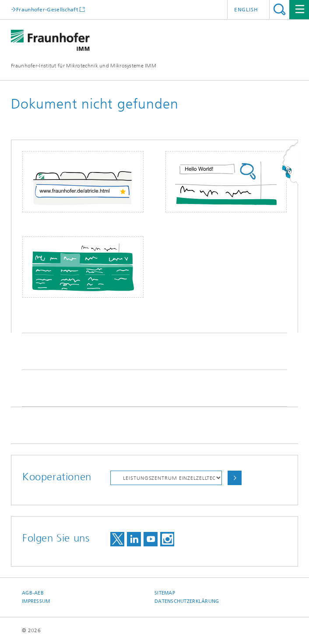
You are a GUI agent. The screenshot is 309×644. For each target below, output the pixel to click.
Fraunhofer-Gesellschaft (47, 9)
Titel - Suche (279, 9)
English (246, 10)
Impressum (36, 601)
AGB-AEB (33, 593)
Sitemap (165, 593)
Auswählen (235, 478)
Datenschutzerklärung (187, 601)
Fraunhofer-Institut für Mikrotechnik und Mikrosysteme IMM (84, 66)
